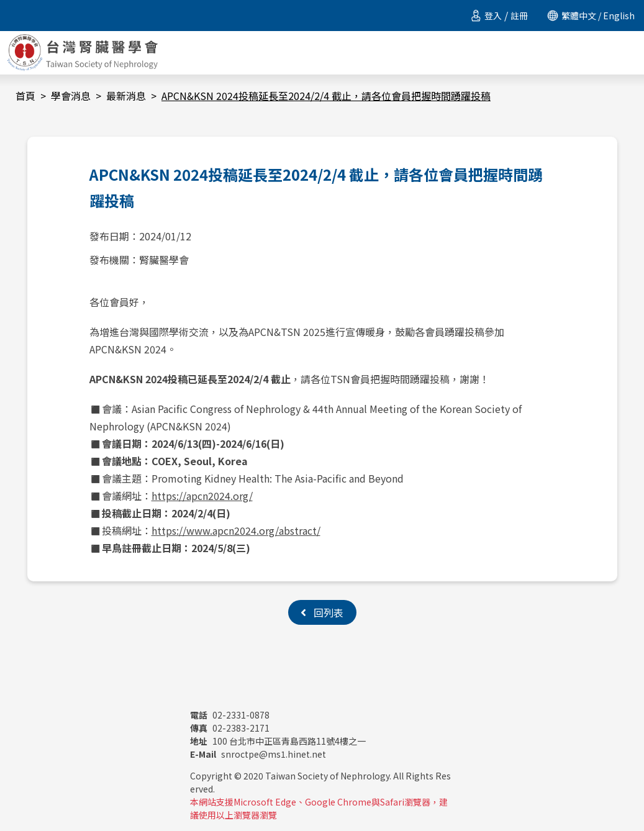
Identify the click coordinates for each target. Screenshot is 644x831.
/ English (615, 16)
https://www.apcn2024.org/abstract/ (236, 530)
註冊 (519, 16)
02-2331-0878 (230, 715)
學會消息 (71, 96)
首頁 (25, 96)
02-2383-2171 (230, 728)
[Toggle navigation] (630, 53)
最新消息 (126, 96)
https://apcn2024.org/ (202, 496)
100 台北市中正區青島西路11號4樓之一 (278, 741)
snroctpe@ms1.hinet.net (258, 754)
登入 (493, 16)
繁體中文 (579, 16)
